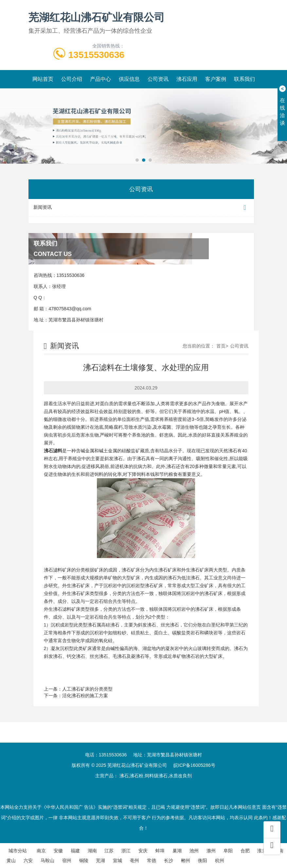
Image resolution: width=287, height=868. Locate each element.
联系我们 (244, 79)
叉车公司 (171, 743)
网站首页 (43, 79)
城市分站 (18, 851)
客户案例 (216, 79)
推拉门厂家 (69, 743)
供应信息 (129, 79)
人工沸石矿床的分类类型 (87, 689)
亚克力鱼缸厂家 (137, 743)
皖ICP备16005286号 (194, 765)
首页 (221, 346)
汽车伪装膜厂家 (206, 743)
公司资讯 (158, 79)
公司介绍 (72, 79)
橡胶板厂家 (101, 743)
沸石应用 (187, 79)
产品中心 (100, 79)
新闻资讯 (141, 208)
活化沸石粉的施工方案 (85, 696)
